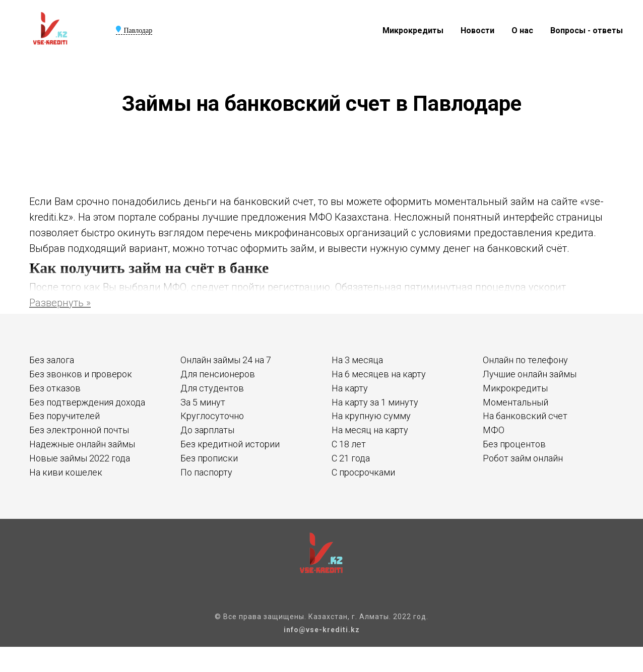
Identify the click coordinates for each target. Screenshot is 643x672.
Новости (477, 30)
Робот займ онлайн (523, 458)
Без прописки (209, 458)
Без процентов (514, 444)
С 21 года (351, 458)
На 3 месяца (357, 360)
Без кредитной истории (230, 444)
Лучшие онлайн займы (530, 374)
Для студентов (212, 388)
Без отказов (55, 388)
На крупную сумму (371, 416)
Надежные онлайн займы (82, 444)
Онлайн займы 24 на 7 (226, 360)
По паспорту (206, 472)
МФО (494, 430)
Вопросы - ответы (587, 30)
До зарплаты (207, 430)
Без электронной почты (79, 430)
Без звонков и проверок (81, 374)
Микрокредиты (413, 30)
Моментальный (516, 402)
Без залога (52, 360)
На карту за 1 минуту (375, 402)
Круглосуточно (212, 416)
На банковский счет (525, 416)
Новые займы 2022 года (80, 458)
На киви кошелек (66, 472)
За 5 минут (203, 402)
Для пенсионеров (218, 374)
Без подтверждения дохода (87, 402)
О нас (522, 30)
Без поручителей (65, 416)
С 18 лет (349, 444)
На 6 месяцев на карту (379, 374)
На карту (350, 388)
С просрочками (363, 472)
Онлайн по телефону (525, 360)
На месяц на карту (370, 430)
